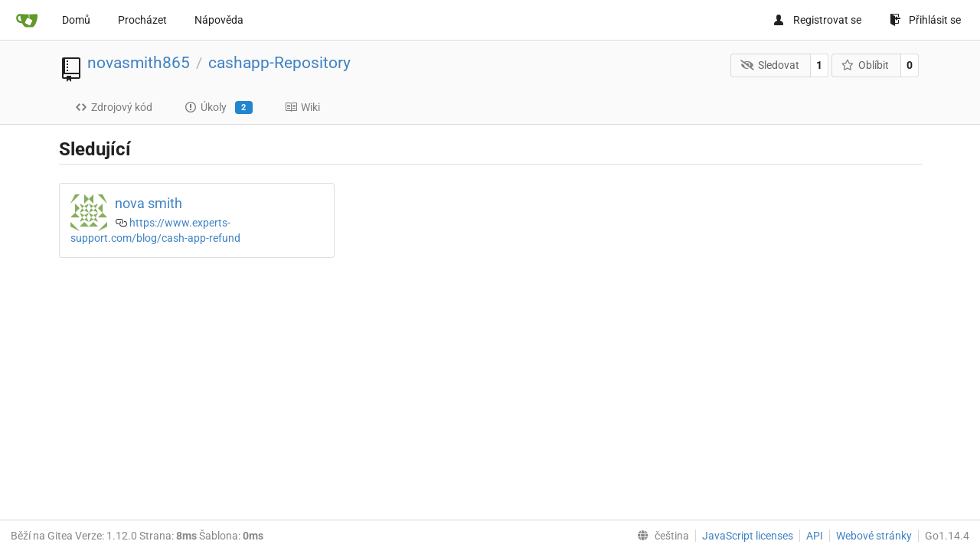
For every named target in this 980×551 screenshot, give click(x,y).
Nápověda (219, 20)
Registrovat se (817, 20)
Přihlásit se (925, 20)
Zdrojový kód (114, 107)
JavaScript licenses (748, 536)
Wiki (302, 107)
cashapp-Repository (279, 63)
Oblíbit (866, 65)
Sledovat (770, 65)
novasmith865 (139, 63)
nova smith (149, 203)
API (815, 536)
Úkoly (219, 108)
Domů (76, 20)
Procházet (142, 20)
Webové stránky (874, 536)
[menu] (660, 536)
